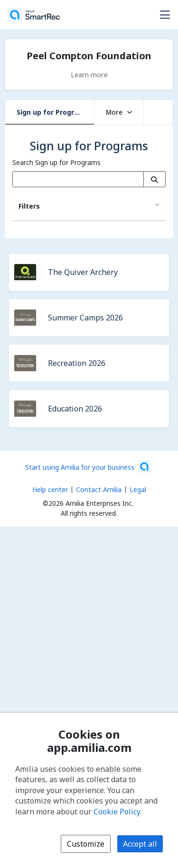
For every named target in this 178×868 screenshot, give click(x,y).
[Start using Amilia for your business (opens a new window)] (88, 466)
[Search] (155, 179)
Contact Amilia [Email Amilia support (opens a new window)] (99, 489)
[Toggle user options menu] (165, 15)
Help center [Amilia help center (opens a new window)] (50, 489)
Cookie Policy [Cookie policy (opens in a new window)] (117, 812)
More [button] (119, 112)
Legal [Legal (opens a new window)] (138, 489)
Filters (29, 206)
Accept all (140, 844)
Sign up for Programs (53, 112)
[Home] (34, 15)
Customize (86, 844)
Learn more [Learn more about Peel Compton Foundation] (89, 74)
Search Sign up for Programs (56, 162)
